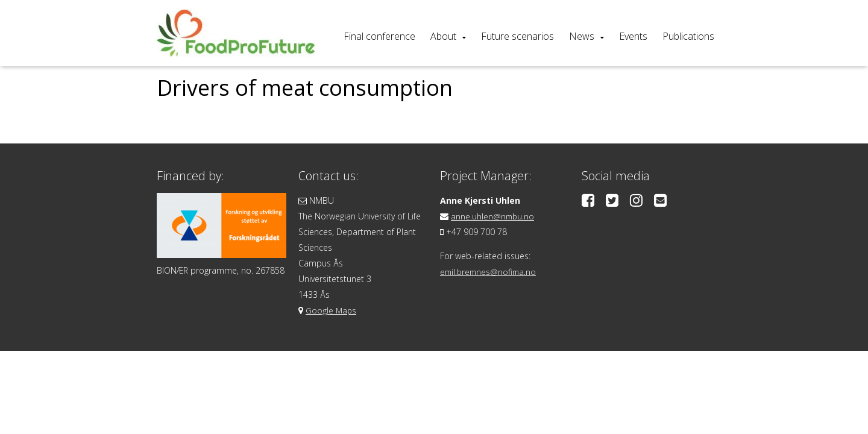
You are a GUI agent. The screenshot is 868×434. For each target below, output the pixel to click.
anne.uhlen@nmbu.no (493, 216)
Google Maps (332, 310)
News (582, 36)
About (443, 36)
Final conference (379, 36)
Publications (688, 36)
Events (633, 36)
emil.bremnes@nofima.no (490, 272)
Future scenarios (517, 36)
